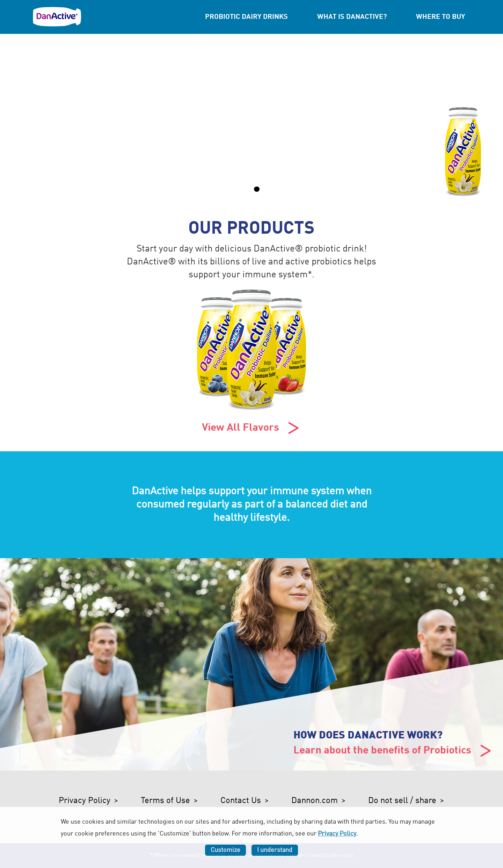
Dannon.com (315, 801)
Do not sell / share (402, 801)
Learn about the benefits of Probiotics (393, 751)
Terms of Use (165, 801)
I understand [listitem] (275, 850)
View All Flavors (251, 428)
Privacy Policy (85, 801)
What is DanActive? (352, 17)
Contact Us (241, 801)
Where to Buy (440, 17)
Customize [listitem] (225, 850)
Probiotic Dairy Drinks (246, 17)
